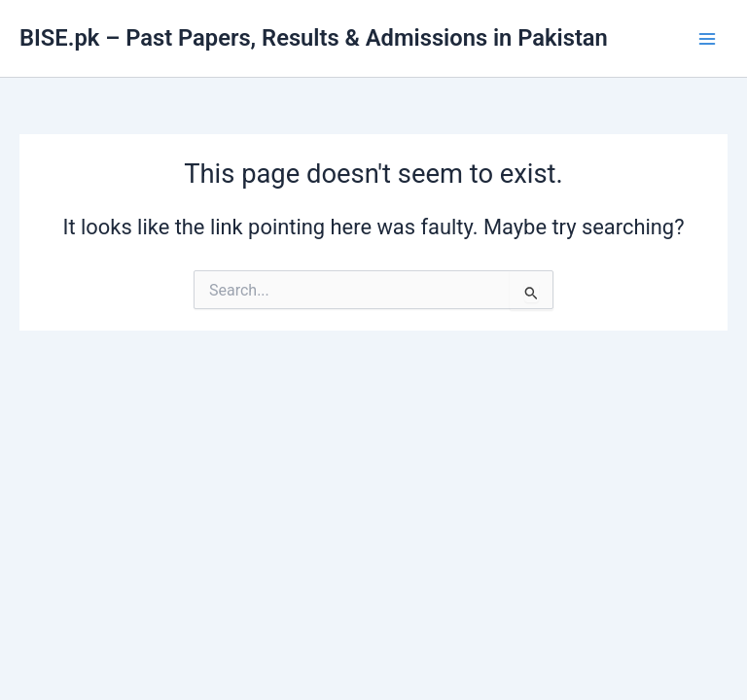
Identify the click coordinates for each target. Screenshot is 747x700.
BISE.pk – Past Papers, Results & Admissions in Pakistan (314, 38)
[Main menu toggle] (707, 39)
